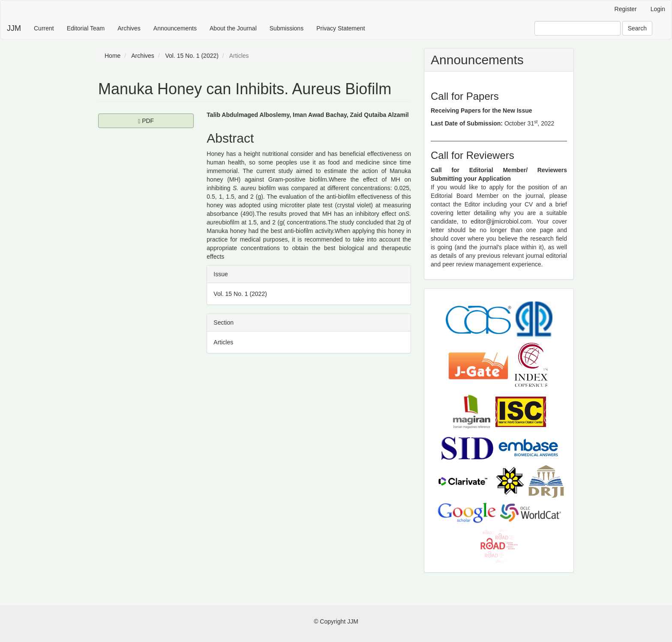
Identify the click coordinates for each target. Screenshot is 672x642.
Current (44, 28)
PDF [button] (166, 120)
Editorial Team (86, 28)
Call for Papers (465, 96)
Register (626, 9)
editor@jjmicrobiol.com (501, 221)
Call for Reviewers (472, 155)
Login (658, 9)
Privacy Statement (341, 28)
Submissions (286, 28)
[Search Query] (577, 28)
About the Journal (233, 28)
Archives (129, 28)
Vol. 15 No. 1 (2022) (192, 56)
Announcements (175, 28)
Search (637, 28)
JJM (14, 28)
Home (112, 56)
